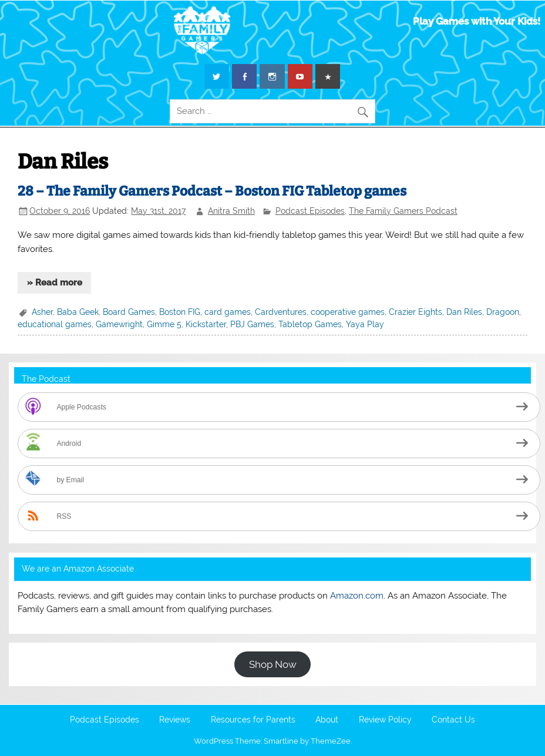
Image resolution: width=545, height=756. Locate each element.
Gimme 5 (164, 324)
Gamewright (119, 324)
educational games (55, 324)
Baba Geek (78, 312)
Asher (42, 312)
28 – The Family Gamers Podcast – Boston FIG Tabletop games (212, 191)
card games (228, 312)
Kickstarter (206, 324)
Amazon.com (357, 596)
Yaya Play (365, 324)
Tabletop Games (310, 324)
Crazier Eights (416, 312)
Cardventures (281, 312)
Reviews (175, 720)
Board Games (129, 312)
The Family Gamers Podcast (403, 211)
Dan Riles (464, 312)
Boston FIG (180, 312)
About (327, 720)
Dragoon (503, 312)
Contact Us (453, 720)
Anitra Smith (231, 211)
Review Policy (385, 720)
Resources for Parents (253, 720)
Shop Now (273, 664)
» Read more (55, 283)
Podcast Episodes (310, 211)
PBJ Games (252, 324)
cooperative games (348, 312)
